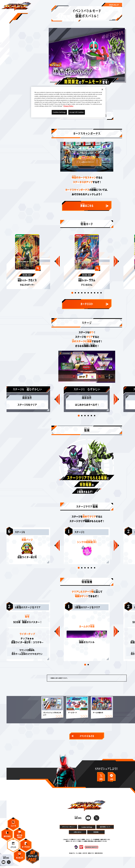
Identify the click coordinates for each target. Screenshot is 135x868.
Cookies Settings (87, 838)
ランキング (20, 858)
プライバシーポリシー (68, 837)
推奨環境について (105, 837)
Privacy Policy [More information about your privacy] (68, 106)
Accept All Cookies (77, 112)
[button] (72, 298)
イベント (13, 847)
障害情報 (96, 843)
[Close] (102, 90)
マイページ (32, 859)
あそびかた (7, 837)
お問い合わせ (78, 843)
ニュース (13, 826)
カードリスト (26, 847)
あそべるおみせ (20, 837)
